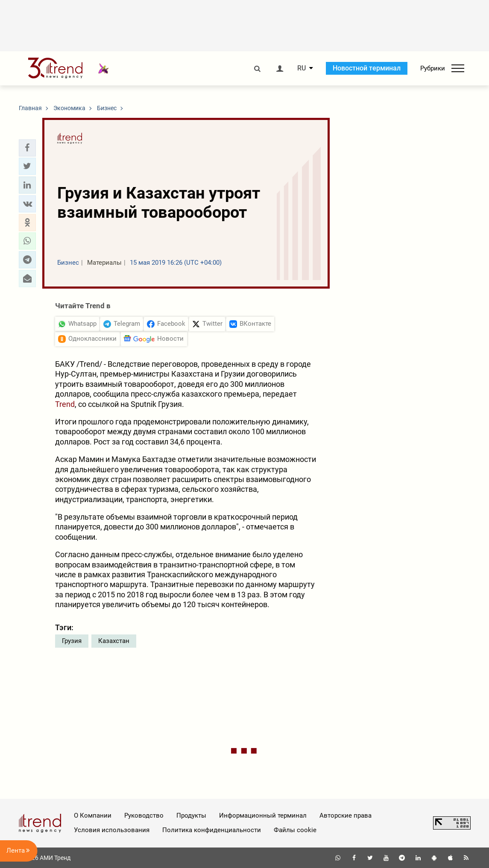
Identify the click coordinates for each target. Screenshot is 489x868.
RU (302, 68)
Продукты (191, 815)
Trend (65, 404)
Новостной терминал (367, 68)
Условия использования (112, 830)
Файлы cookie (295, 830)
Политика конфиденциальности (212, 830)
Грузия (72, 641)
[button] (27, 148)
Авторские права (346, 815)
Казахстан (114, 641)
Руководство (144, 815)
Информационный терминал (263, 815)
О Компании (93, 815)
